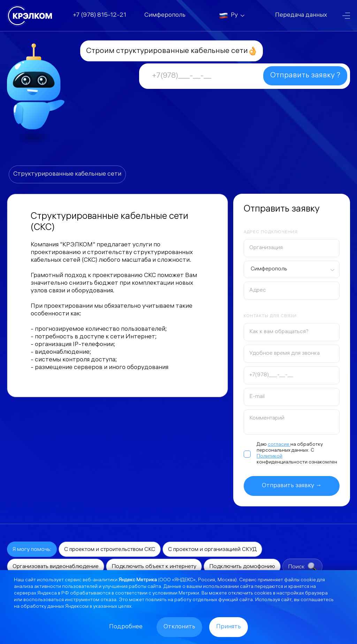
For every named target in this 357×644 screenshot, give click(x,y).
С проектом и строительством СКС (110, 550)
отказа (108, 600)
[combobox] (292, 269)
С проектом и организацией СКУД (212, 550)
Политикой (269, 457)
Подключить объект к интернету (154, 567)
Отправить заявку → (292, 486)
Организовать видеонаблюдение (56, 567)
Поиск (302, 567)
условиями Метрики (176, 594)
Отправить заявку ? (305, 76)
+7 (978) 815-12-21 (100, 16)
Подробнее (126, 627)
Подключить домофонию (242, 567)
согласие (279, 445)
